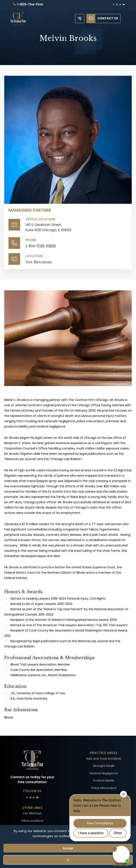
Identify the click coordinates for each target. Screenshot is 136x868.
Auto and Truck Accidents (104, 759)
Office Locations (32, 821)
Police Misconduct (104, 788)
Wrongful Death (104, 766)
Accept (68, 848)
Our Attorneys (32, 813)
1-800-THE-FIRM (41, 246)
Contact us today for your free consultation (32, 780)
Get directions (39, 262)
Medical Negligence (104, 773)
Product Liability (104, 780)
